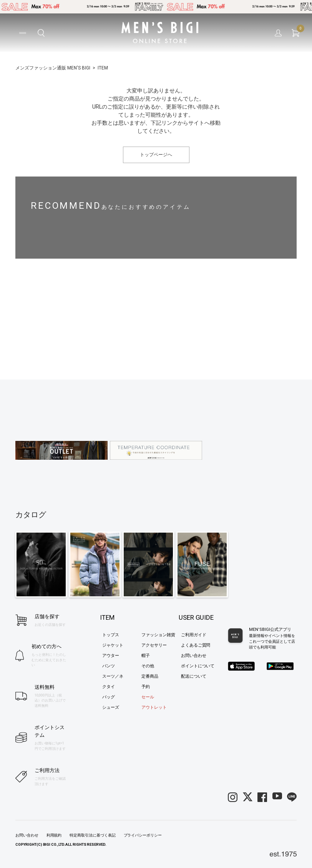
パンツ (109, 666)
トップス (111, 635)
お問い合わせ (194, 656)
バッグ (109, 697)
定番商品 (150, 676)
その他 (148, 666)
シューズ (111, 707)
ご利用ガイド (194, 635)
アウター (111, 656)
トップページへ (156, 155)
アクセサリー (154, 645)
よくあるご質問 (196, 645)
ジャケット (113, 645)
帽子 (146, 656)
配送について (194, 676)
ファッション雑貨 (158, 635)
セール (148, 697)
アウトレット (154, 707)
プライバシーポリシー (143, 835)
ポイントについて (198, 666)
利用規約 (54, 835)
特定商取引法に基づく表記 (93, 835)
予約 (146, 687)
